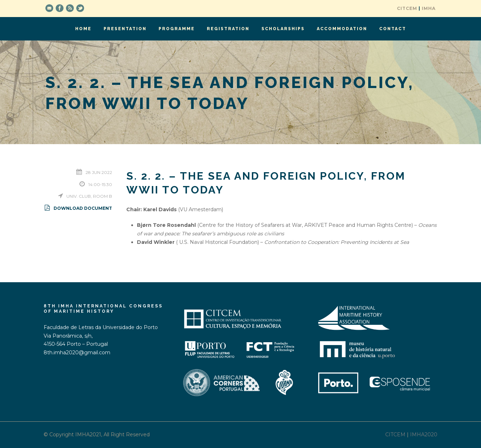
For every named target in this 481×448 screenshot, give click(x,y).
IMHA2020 (424, 435)
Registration (228, 29)
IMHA (429, 8)
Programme (177, 29)
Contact (393, 29)
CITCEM (407, 8)
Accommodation (342, 29)
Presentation (125, 29)
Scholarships (283, 29)
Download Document (78, 208)
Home (83, 29)
